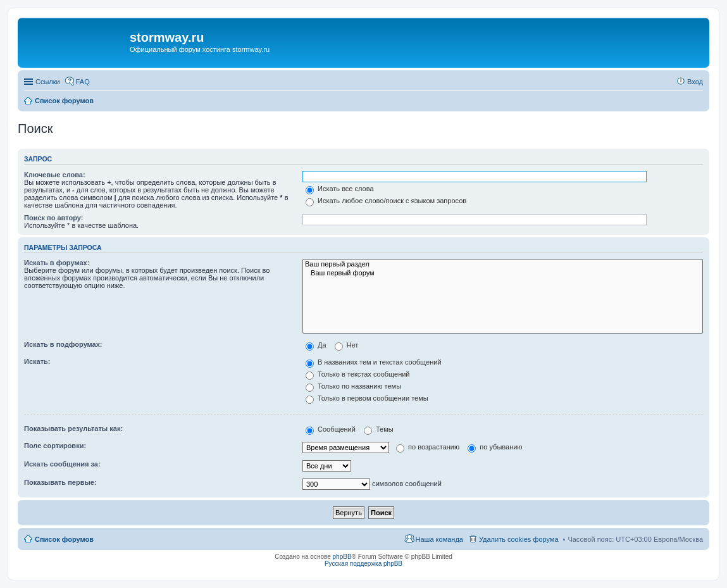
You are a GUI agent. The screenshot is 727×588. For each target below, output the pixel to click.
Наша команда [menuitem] (439, 539)
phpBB (342, 557)
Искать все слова (340, 189)
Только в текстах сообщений (358, 374)
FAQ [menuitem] (83, 82)
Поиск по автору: (53, 218)
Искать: (37, 361)
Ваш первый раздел (503, 265)
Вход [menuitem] (695, 82)
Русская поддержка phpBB (363, 564)
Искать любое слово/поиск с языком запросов (386, 201)
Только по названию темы (353, 386)
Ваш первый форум (503, 273)
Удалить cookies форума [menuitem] (519, 539)
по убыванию (495, 447)
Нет (347, 345)
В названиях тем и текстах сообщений (374, 362)
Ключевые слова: (55, 175)
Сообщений (331, 429)
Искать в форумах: (57, 263)
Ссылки (48, 82)
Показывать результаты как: (73, 428)
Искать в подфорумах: (63, 344)
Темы (379, 429)
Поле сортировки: (55, 446)
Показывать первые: (60, 482)
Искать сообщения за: (62, 464)
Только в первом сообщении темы (367, 398)
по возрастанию (428, 447)
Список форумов (64, 539)
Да (316, 345)
